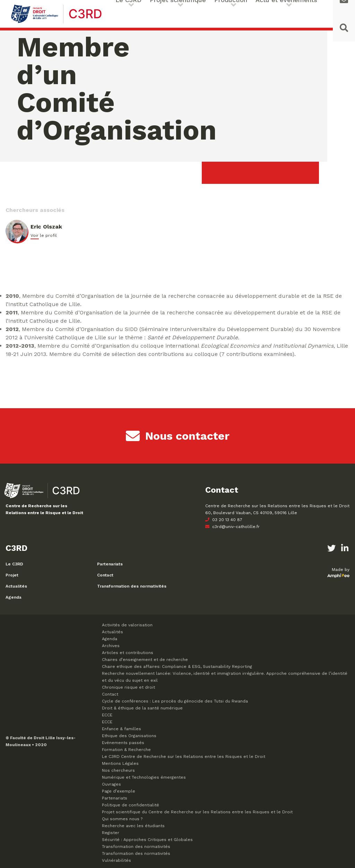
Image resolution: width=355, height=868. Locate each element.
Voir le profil (44, 235)
